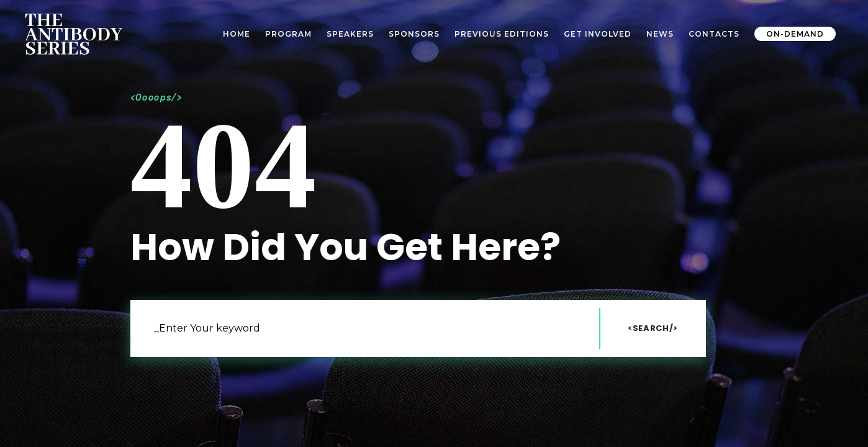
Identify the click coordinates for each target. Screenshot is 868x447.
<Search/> (653, 328)
